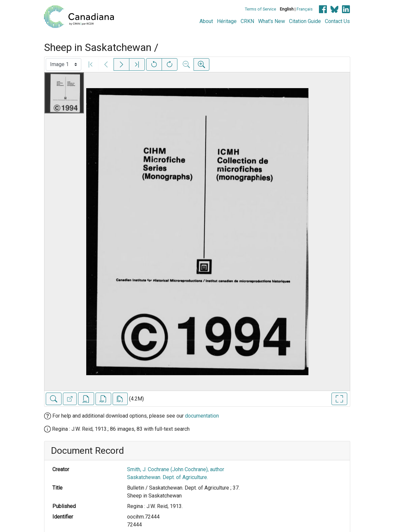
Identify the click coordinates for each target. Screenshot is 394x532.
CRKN (247, 21)
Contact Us (337, 21)
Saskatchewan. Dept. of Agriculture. (168, 477)
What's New (272, 21)
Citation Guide (305, 21)
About (206, 21)
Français (305, 9)
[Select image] (64, 64)
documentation (202, 416)
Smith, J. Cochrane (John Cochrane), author (176, 469)
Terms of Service (261, 9)
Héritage (227, 21)
